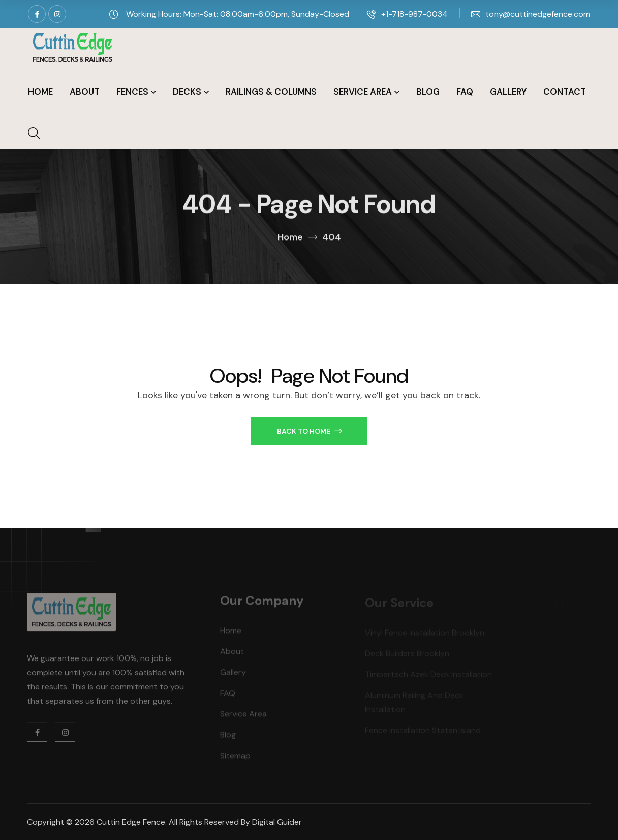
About (85, 92)
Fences (132, 92)
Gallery (508, 92)
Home (40, 92)
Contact (565, 92)
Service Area (363, 92)
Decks (187, 92)
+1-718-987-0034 (414, 14)
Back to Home (309, 431)
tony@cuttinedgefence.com (538, 14)
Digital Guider (277, 822)
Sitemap (235, 758)
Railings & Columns (271, 92)
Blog (428, 92)
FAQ (465, 92)
